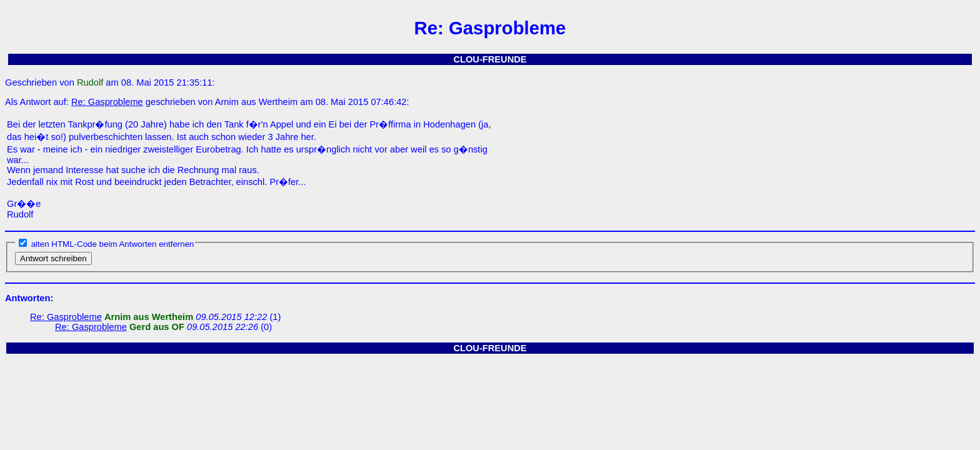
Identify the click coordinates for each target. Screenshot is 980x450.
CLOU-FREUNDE (490, 59)
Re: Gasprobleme (107, 102)
